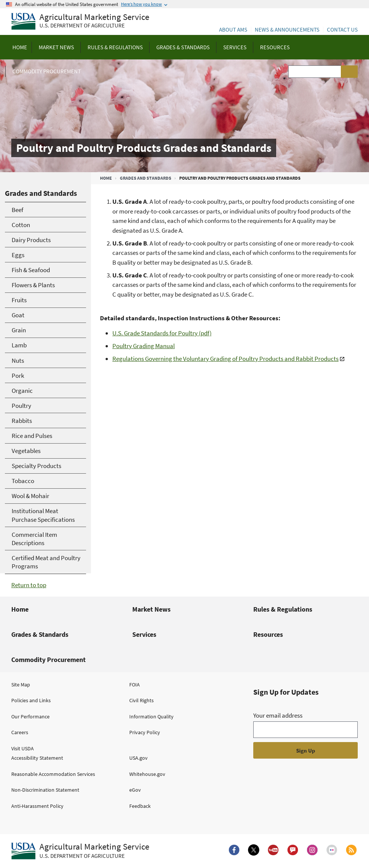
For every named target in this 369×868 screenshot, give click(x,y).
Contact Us (342, 30)
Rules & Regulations (283, 609)
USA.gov (138, 758)
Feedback (140, 806)
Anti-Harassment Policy (37, 806)
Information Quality (151, 717)
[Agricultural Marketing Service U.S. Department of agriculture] (80, 22)
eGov (135, 790)
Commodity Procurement (48, 660)
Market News (151, 609)
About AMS (233, 30)
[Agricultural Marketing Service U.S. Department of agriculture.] (80, 851)
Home (106, 178)
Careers (20, 732)
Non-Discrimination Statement (45, 790)
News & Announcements (287, 30)
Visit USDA (23, 748)
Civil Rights (141, 700)
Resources (268, 634)
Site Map (21, 685)
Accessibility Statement (37, 758)
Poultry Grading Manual (144, 346)
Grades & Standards (40, 634)
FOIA (135, 685)
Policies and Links (31, 700)
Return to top (29, 585)
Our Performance (30, 717)
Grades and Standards (146, 178)
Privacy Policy (145, 732)
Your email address (278, 715)
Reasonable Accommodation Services (53, 774)
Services (144, 634)
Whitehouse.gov (147, 774)
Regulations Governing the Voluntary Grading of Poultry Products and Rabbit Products (225, 359)
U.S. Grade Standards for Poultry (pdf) (162, 333)
